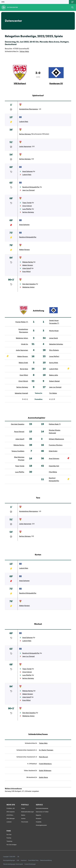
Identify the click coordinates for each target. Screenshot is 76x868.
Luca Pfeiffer (27, 209)
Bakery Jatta (54, 375)
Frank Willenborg (45, 764)
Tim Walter (53, 393)
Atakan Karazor (24, 250)
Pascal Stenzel (19, 432)
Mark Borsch (43, 757)
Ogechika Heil (54, 466)
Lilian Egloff (27, 268)
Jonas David (53, 338)
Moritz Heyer (54, 331)
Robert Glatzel (54, 381)
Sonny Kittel (54, 363)
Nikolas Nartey (28, 262)
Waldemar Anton (28, 287)
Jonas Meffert (54, 356)
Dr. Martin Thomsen (46, 750)
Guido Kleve (43, 777)
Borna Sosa (24, 369)
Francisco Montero (56, 445)
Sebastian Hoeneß (21, 393)
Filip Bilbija (53, 472)
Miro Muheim (54, 350)
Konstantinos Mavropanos (29, 109)
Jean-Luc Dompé (28, 190)
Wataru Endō (23, 363)
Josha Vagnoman (25, 147)
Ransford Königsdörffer (31, 187)
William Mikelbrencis (56, 439)
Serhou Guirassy (25, 134)
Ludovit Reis (24, 122)
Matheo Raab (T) (55, 424)
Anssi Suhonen (28, 171)
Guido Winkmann (45, 771)
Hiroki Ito (24, 344)
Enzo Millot (26, 272)
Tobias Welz (24, 52)
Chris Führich (27, 206)
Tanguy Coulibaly (18, 451)
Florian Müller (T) (22, 322)
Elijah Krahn (53, 451)
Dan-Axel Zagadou (29, 284)
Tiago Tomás (27, 203)
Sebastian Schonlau (56, 344)
